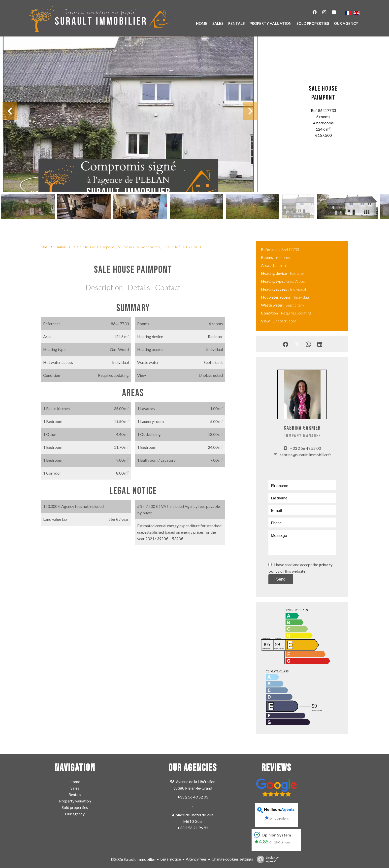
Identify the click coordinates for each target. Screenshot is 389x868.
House (61, 247)
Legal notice (171, 859)
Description (104, 287)
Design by (266, 859)
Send (281, 579)
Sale (44, 247)
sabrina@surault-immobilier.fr (306, 455)
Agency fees (196, 859)
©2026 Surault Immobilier (133, 859)
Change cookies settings (232, 859)
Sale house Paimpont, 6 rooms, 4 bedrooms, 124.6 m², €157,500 (138, 247)
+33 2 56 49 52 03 (305, 448)
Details (139, 287)
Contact (168, 287)
